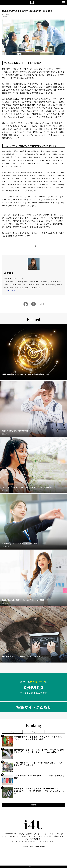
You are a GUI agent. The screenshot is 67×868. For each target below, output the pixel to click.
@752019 (11, 291)
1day (12, 732)
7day (33, 732)
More (33, 805)
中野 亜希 (5, 17)
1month (55, 732)
